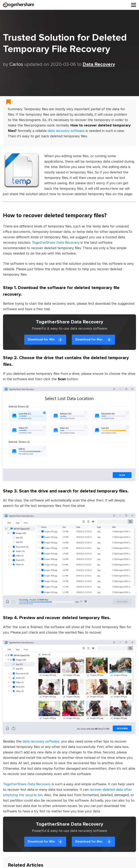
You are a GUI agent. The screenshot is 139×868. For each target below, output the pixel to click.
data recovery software (66, 131)
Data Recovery (99, 64)
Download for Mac (93, 340)
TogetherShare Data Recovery (56, 243)
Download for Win (45, 340)
